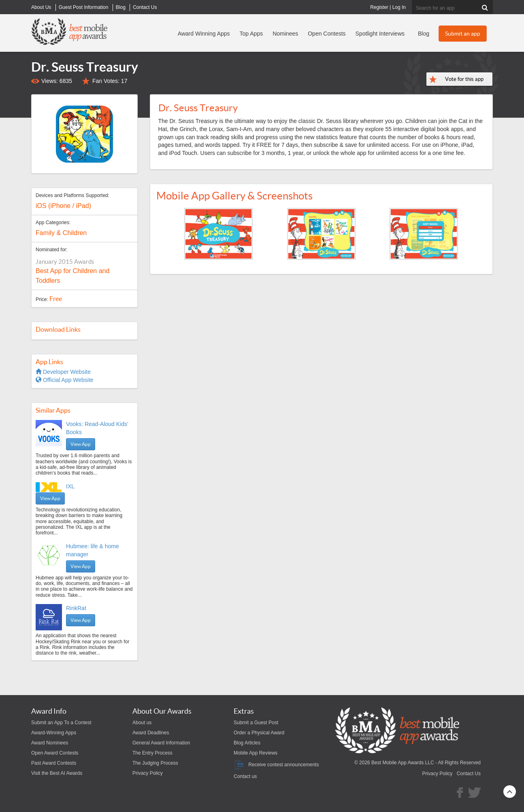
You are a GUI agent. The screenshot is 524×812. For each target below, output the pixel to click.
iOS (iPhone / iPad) (63, 206)
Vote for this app (464, 79)
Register (379, 7)
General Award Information (161, 743)
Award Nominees (50, 743)
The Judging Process (155, 763)
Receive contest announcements (276, 765)
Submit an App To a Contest (61, 723)
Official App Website (65, 380)
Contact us (245, 776)
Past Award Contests (54, 763)
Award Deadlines (151, 733)
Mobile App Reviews (256, 753)
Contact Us (469, 774)
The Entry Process (152, 753)
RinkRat (76, 608)
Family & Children (61, 233)
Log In (399, 7)
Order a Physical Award (259, 733)
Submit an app (463, 34)
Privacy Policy (148, 773)
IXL (70, 486)
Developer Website (63, 372)
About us (142, 723)
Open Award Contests (55, 753)
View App (81, 444)
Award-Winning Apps (54, 733)
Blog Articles (247, 743)
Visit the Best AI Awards (57, 773)
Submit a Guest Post (256, 723)
